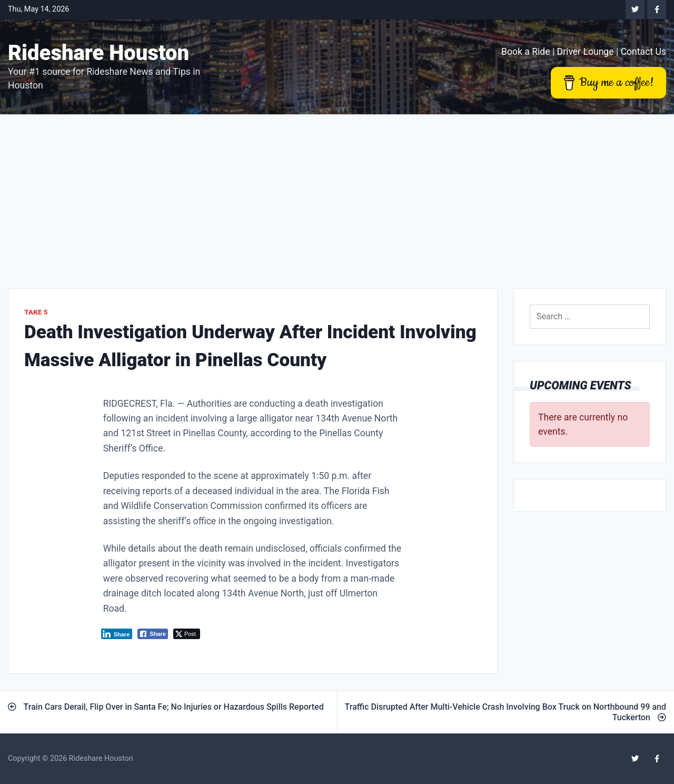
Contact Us (643, 52)
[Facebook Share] (153, 634)
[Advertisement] (337, 193)
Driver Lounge (586, 52)
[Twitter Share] (187, 634)
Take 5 (36, 312)
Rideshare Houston (98, 53)
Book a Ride (526, 52)
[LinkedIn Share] (117, 634)
